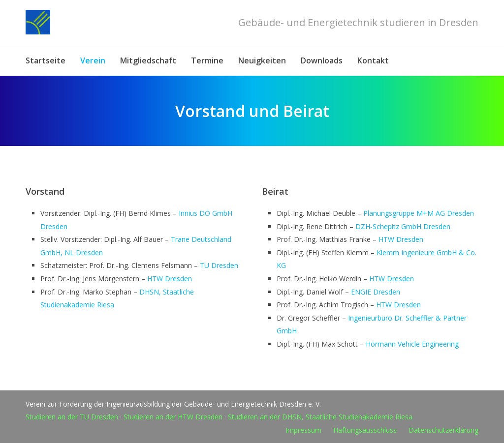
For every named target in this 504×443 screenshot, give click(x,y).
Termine (207, 60)
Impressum (303, 430)
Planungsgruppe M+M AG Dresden (419, 213)
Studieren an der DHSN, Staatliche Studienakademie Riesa (320, 417)
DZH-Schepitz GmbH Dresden (403, 226)
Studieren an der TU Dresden (72, 417)
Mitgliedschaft (148, 60)
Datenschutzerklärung (443, 430)
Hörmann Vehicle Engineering (412, 344)
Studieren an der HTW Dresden (173, 417)
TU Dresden (219, 265)
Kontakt (373, 60)
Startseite (46, 60)
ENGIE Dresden (376, 292)
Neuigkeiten (262, 60)
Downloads (322, 60)
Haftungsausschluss (365, 430)
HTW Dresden (170, 279)
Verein (93, 60)
